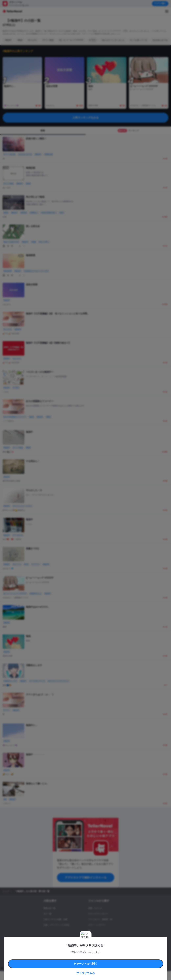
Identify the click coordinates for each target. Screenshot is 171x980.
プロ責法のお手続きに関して (90, 955)
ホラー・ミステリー (97, 925)
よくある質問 (47, 955)
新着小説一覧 (49, 908)
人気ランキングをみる (86, 118)
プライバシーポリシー (111, 955)
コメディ (92, 942)
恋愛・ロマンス (95, 908)
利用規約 (43, 951)
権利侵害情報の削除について (66, 955)
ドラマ (91, 936)
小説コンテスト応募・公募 (55, 919)
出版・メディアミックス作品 (56, 925)
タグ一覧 (47, 914)
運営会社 (125, 955)
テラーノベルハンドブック (58, 951)
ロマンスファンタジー (98, 914)
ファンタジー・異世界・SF (100, 919)
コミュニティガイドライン (81, 951)
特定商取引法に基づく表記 (122, 951)
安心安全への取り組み (101, 951)
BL (89, 931)
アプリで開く (160, 3)
